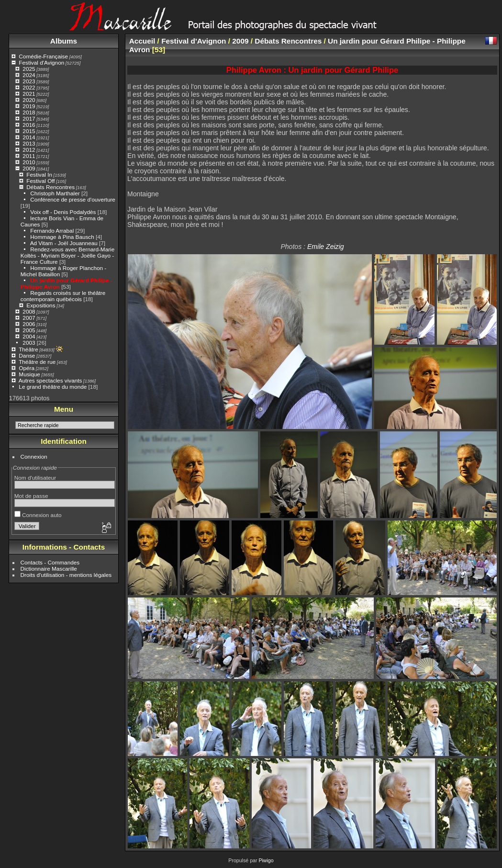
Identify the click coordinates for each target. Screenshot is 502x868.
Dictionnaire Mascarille (49, 569)
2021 (29, 94)
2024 (29, 75)
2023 (29, 81)
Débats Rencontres (50, 187)
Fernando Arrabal (52, 231)
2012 (29, 150)
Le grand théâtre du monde (53, 387)
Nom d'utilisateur (35, 478)
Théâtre (28, 349)
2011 (29, 156)
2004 (29, 336)
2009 (29, 168)
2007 (29, 318)
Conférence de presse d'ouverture (73, 199)
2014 (29, 137)
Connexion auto (38, 515)
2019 (29, 106)
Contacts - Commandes (50, 562)
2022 (29, 87)
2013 (29, 143)
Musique (29, 374)
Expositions (41, 305)
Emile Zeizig (326, 247)
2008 (29, 311)
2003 (29, 343)
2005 (29, 330)
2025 (29, 69)
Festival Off (40, 181)
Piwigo (266, 860)
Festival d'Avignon (41, 62)
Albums (64, 41)
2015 (29, 131)
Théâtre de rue (37, 362)
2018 (29, 112)
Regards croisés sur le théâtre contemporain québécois (63, 296)
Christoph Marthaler (55, 193)
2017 (29, 118)
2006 (29, 324)
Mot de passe (31, 496)
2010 (29, 162)
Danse (27, 355)
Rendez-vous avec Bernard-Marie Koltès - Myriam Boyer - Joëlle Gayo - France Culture (67, 255)
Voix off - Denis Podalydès (63, 212)
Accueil (142, 41)
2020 (29, 100)
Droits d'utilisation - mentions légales (66, 575)
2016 (29, 125)
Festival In (39, 175)
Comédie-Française (43, 56)
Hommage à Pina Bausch (62, 237)
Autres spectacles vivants (50, 380)
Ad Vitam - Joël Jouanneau (64, 243)
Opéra (27, 368)
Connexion (34, 457)
